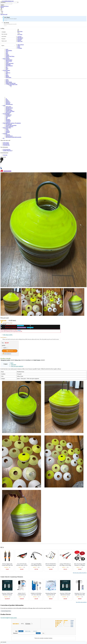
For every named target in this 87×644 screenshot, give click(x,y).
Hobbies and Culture (10, 56)
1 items (72, 625)
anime (19, 46)
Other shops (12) (8, 335)
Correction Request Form (6, 611)
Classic (7, 62)
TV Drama (20, 48)
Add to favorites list (7, 354)
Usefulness (35, 631)
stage (7, 53)
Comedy (7, 55)
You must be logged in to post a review (9, 618)
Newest (21, 631)
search (2, 5)
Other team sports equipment (17, 366)
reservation (4, 36)
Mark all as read (4, 14)
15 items (72, 621)
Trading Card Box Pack (11, 83)
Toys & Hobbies (7, 70)
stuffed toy (8, 73)
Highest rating (28, 631)
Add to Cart (10, 351)
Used (18, 328)
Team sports (14, 365)
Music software (6, 59)
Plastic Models (9, 82)
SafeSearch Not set (4, 6)
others (7, 52)
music (7, 49)
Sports (3, 45)
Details (19, 330)
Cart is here (20, 34)
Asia (7, 69)
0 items (72, 626)
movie (19, 47)
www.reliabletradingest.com (8, 1)
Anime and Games (10, 63)
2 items (72, 623)
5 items (72, 622)
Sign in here (20, 31)
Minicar (7, 76)
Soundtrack (8, 65)
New (13, 326)
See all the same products (81, 602)
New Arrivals (4, 34)
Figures (7, 81)
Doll (7, 74)
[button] (43, 13)
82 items (28, 624)
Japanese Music (9, 60)
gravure (7, 57)
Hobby (7, 80)
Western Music (9, 61)
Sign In (2, 7)
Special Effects (9, 50)
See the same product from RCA (80, 573)
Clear (43, 633)
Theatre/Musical (9, 66)
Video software (21, 45)
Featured (3, 39)
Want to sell (4, 41)
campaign (4, 32)
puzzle (7, 75)
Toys (7, 72)
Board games (8, 77)
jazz (7, 67)
